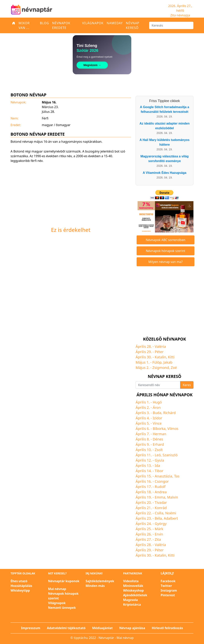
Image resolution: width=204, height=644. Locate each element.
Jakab (168, 362)
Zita (158, 539)
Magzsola (130, 600)
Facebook (168, 581)
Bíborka (159, 429)
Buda (157, 413)
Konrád (161, 508)
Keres (187, 385)
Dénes (158, 439)
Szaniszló (170, 455)
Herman (160, 434)
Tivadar (161, 502)
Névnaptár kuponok (64, 581)
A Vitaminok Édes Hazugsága (164, 173)
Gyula (159, 460)
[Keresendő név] (158, 385)
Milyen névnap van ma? (166, 262)
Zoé (174, 368)
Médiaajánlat (102, 628)
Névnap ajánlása (132, 628)
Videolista (131, 581)
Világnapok (93, 23)
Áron (157, 407)
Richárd (169, 413)
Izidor (158, 418)
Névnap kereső (133, 25)
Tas (177, 476)
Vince (157, 423)
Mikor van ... (24, 25)
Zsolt (159, 450)
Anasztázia (164, 476)
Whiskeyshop (133, 590)
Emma (160, 497)
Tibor (159, 471)
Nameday (115, 23)
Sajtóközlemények (100, 581)
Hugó (157, 402)
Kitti (171, 357)
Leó (158, 455)
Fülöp (157, 362)
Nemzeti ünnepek (62, 608)
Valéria (160, 346)
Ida (157, 466)
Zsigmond (161, 368)
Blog (44, 23)
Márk (159, 529)
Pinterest (168, 595)
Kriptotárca (132, 605)
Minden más (95, 586)
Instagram (169, 590)
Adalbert (171, 518)
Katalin (160, 357)
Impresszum (31, 628)
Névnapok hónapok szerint (165, 251)
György (161, 524)
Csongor (162, 481)
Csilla (159, 513)
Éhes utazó (19, 581)
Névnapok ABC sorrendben (166, 240)
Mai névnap (57, 589)
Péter (159, 352)
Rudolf (160, 487)
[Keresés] (171, 25)
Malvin (173, 497)
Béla (158, 518)
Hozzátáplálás (21, 586)
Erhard (158, 444)
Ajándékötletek (135, 595)
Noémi (171, 513)
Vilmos (173, 429)
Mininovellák (133, 586)
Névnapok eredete (61, 25)
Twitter (166, 586)
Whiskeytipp (20, 590)
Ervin (159, 534)
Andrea (161, 492)
